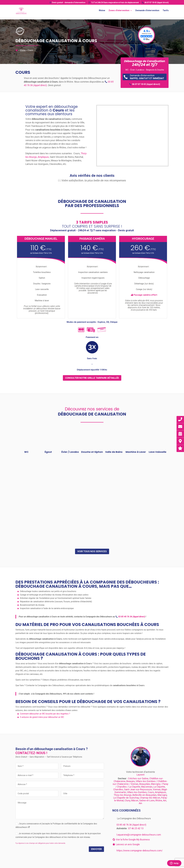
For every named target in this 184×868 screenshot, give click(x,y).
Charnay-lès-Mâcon (150, 798)
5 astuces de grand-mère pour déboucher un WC (42, 717)
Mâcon (135, 800)
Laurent (141, 775)
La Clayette (159, 787)
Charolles (118, 789)
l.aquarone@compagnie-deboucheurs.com (139, 835)
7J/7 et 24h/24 (114, 2)
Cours (151, 792)
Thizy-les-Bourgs (123, 795)
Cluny (127, 800)
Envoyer (96, 849)
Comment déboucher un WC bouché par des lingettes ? (45, 714)
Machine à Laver (136, 452)
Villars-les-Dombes (137, 792)
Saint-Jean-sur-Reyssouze (138, 789)
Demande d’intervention (147, 11)
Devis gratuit (68, 2)
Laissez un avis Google (126, 844)
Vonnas (157, 789)
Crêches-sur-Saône (138, 778)
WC (26, 452)
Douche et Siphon (92, 452)
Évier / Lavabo (70, 452)
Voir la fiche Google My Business (131, 839)
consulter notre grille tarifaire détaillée (92, 378)
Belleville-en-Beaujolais (145, 795)
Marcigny (162, 795)
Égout (48, 452)
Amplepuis (43, 157)
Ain (165, 800)
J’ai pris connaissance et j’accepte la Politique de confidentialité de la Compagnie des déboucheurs (56, 825)
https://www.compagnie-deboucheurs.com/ (140, 851)
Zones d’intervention (119, 11)
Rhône (102, 11)
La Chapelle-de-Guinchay (126, 798)
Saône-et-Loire (147, 800)
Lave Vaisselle (158, 452)
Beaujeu (131, 781)
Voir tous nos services (92, 551)
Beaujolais (145, 784)
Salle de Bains (114, 452)
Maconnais (147, 787)
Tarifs (166, 11)
